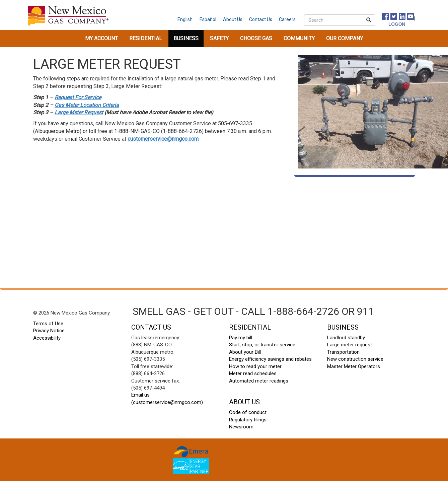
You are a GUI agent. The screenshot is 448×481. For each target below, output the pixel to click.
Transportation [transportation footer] (343, 352)
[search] (333, 20)
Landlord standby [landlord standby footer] (346, 338)
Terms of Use (48, 324)
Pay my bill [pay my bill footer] (241, 338)
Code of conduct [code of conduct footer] (248, 412)
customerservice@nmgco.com (163, 139)
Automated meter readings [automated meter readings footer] (259, 381)
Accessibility (47, 338)
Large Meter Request (79, 112)
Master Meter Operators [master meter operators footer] (354, 366)
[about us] (233, 19)
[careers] (287, 19)
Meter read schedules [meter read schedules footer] (253, 373)
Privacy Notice (49, 331)
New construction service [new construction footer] (355, 359)
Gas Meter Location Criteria (87, 105)
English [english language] (185, 19)
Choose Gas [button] (256, 38)
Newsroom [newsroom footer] (241, 427)
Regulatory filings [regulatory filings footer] (248, 420)
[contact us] (261, 19)
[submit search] (369, 20)
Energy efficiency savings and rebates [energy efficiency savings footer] (270, 359)
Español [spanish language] (208, 19)
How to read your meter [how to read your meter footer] (255, 366)
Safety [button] (219, 38)
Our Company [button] (345, 38)
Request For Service (78, 97)
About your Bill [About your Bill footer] (245, 352)
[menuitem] (101, 39)
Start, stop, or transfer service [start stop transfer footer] (262, 345)
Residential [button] (146, 38)
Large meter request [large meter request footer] (350, 345)
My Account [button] (101, 38)
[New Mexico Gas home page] (68, 16)
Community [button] (299, 38)
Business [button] (186, 38)
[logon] (390, 24)
